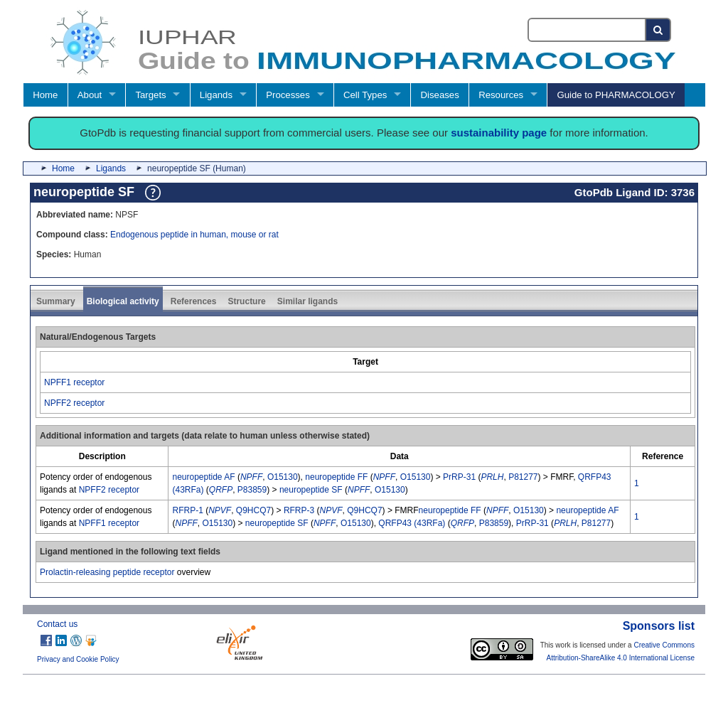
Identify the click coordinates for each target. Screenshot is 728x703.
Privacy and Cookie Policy (78, 659)
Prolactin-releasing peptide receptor (107, 572)
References (194, 301)
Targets (150, 95)
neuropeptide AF (203, 477)
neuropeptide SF (311, 490)
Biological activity (123, 301)
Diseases (440, 95)
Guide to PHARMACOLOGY (616, 95)
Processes (288, 95)
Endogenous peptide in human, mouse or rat (194, 235)
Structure (246, 301)
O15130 (283, 477)
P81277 (523, 477)
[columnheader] (366, 361)
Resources (501, 95)
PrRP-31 (459, 477)
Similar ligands (307, 301)
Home (45, 95)
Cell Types (365, 95)
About (90, 95)
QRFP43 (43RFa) (412, 523)
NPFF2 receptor (74, 403)
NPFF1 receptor (74, 382)
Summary (56, 301)
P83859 (252, 490)
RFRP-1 (187, 510)
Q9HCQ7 (253, 510)
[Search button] (659, 30)
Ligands (216, 95)
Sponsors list (659, 626)
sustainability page (499, 133)
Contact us (57, 624)
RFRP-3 (299, 510)
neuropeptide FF (336, 477)
